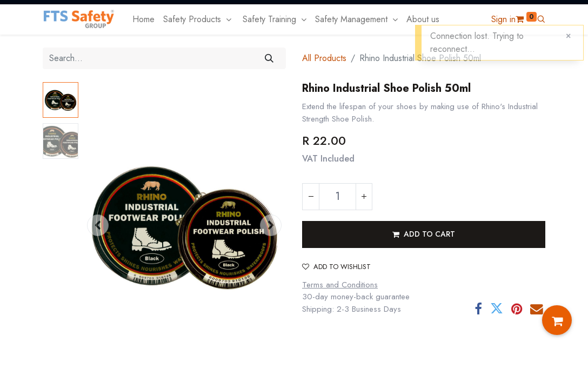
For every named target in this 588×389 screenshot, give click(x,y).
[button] (541, 19)
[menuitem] (143, 19)
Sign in (503, 19)
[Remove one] (311, 197)
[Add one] (364, 197)
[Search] (269, 58)
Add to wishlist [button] (336, 267)
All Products (324, 58)
